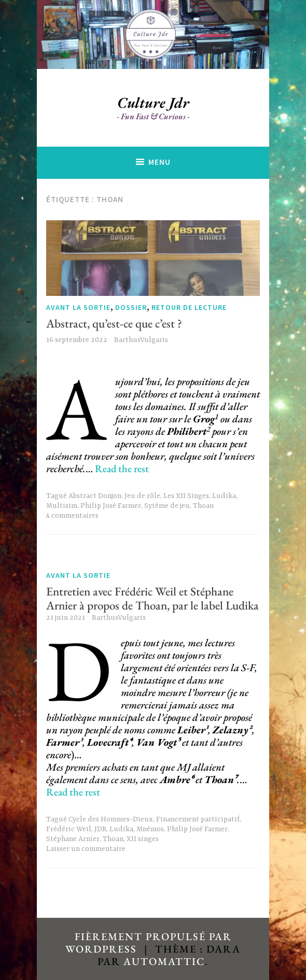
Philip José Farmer (111, 506)
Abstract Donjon (95, 496)
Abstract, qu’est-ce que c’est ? (114, 323)
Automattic (164, 961)
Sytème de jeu (167, 506)
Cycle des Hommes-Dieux (111, 819)
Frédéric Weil (69, 829)
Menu (159, 162)
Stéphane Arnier (73, 839)
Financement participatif (198, 819)
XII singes (143, 839)
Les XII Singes (186, 496)
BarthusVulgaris (141, 340)
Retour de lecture (189, 308)
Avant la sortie (78, 308)
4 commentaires (72, 516)
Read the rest (122, 468)
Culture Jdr (153, 103)
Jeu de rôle (142, 496)
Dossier (131, 308)
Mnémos (150, 829)
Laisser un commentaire (86, 849)
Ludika (224, 496)
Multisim (62, 506)
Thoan (203, 506)
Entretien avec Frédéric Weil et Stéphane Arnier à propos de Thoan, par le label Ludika (152, 599)
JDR (100, 829)
